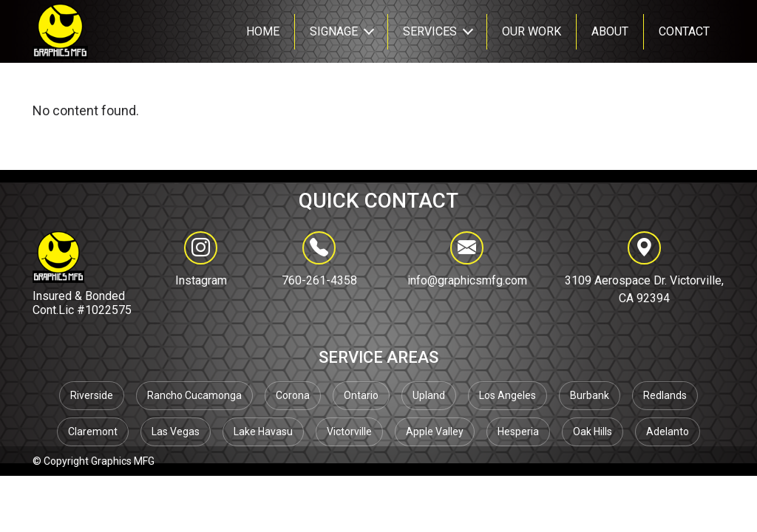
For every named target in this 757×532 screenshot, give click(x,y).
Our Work (532, 31)
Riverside (92, 395)
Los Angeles (508, 395)
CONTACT (684, 31)
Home (263, 31)
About (610, 31)
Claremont (93, 432)
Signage (334, 31)
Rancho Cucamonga (194, 395)
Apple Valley (435, 432)
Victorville (349, 432)
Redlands (665, 395)
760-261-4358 (319, 259)
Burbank (590, 395)
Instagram (201, 280)
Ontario (361, 395)
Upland (429, 395)
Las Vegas (176, 432)
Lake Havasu (263, 432)
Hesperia (518, 432)
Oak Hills (593, 432)
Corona (293, 395)
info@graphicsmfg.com (467, 259)
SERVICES (430, 31)
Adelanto (668, 432)
